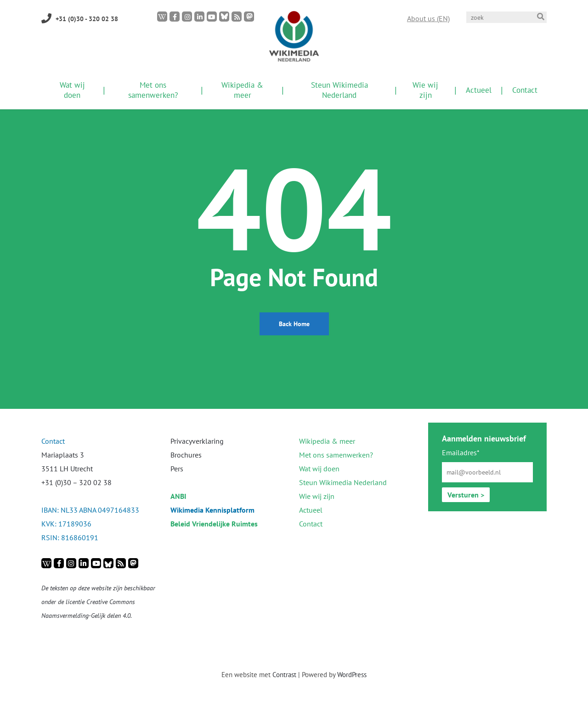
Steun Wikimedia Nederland (343, 482)
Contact (311, 524)
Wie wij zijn (317, 496)
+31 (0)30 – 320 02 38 (76, 482)
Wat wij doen (319, 469)
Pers (177, 469)
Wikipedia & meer (327, 441)
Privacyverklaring (197, 441)
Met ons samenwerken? (336, 455)
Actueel (311, 510)
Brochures (186, 455)
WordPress (352, 675)
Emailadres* (461, 452)
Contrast (284, 675)
